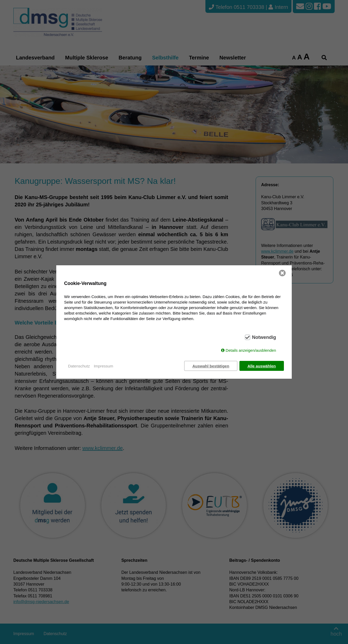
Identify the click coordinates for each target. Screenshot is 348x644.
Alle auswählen (262, 366)
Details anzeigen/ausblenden (251, 350)
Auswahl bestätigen (211, 366)
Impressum (103, 366)
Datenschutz (79, 366)
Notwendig (264, 337)
